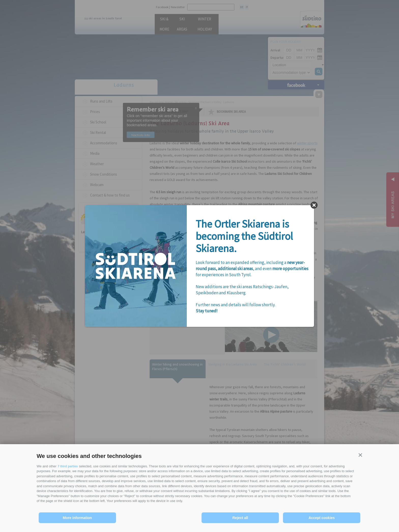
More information (77, 518)
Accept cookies (322, 518)
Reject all (240, 518)
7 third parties (68, 466)
